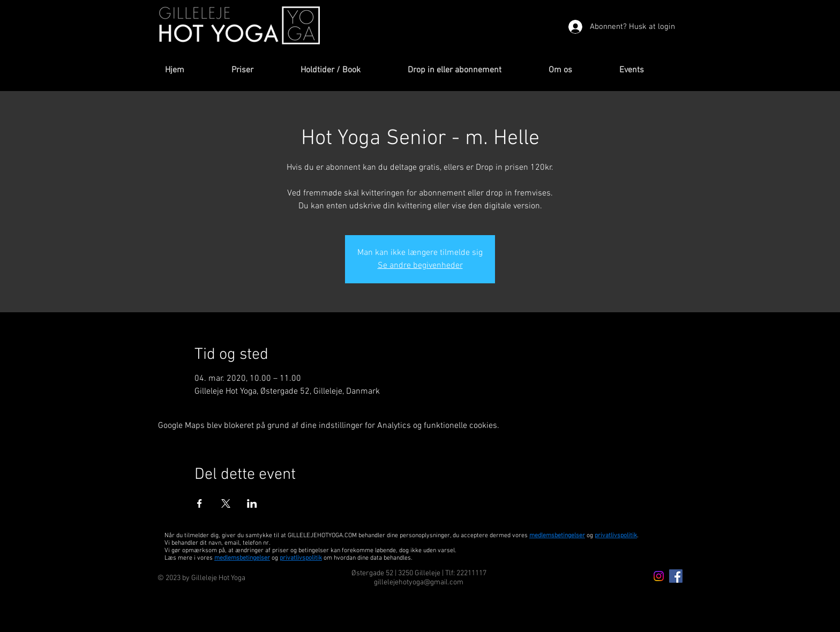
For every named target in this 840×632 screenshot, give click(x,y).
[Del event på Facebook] (200, 503)
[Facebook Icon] (676, 576)
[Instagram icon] (659, 576)
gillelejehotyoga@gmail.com (419, 582)
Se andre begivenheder (420, 266)
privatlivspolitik (301, 558)
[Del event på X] (226, 503)
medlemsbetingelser (557, 536)
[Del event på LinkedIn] (252, 503)
